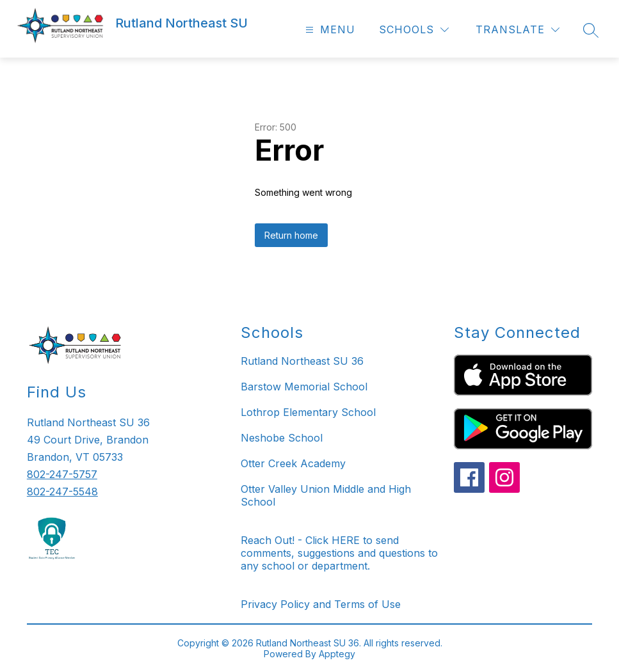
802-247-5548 (62, 492)
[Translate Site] (518, 30)
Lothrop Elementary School (308, 412)
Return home (291, 235)
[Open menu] (329, 30)
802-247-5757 (62, 474)
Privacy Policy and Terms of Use (321, 604)
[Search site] (591, 30)
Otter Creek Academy (293, 463)
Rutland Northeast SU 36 (302, 361)
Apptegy (337, 654)
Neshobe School (282, 438)
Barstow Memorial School (304, 387)
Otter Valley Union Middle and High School (326, 495)
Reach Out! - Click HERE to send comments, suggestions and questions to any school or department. (339, 553)
